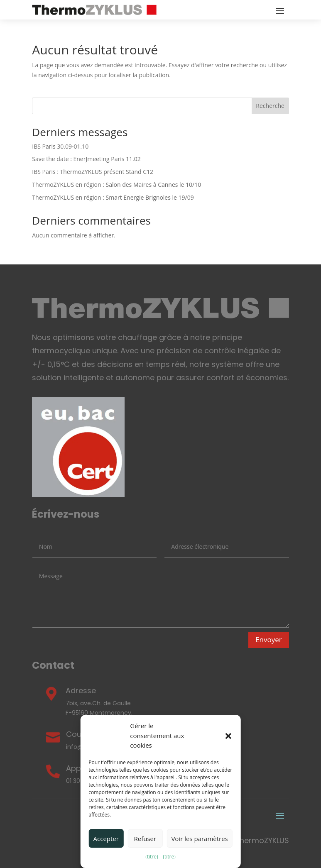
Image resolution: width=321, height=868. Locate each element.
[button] (228, 736)
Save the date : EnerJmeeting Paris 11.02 (86, 159)
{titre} (152, 857)
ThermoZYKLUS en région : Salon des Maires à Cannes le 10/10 (116, 185)
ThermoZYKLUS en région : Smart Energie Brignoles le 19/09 (113, 197)
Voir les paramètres (199, 839)
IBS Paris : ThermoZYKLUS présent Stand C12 (93, 172)
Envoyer (269, 639)
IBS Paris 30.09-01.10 (60, 146)
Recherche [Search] (270, 106)
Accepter (106, 839)
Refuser (145, 839)
